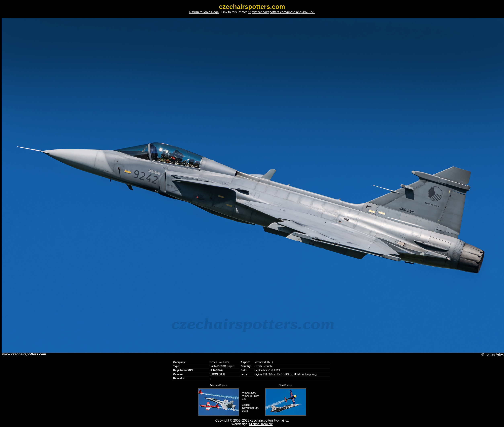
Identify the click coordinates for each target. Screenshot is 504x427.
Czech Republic (264, 366)
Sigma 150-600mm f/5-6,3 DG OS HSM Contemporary (286, 374)
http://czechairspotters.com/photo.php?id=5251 (281, 12)
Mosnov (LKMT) (264, 362)
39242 (220, 370)
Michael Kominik (261, 424)
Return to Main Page (204, 12)
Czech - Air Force (220, 362)
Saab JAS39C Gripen (222, 366)
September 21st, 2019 (267, 370)
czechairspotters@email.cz (269, 420)
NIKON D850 (217, 374)
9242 (212, 370)
